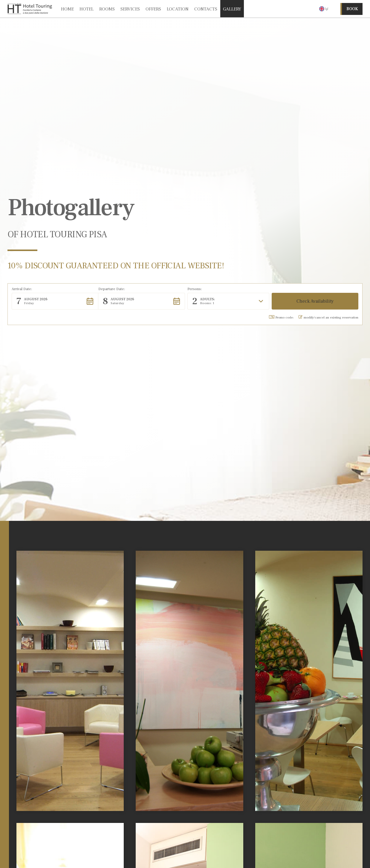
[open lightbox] (70, 681)
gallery (232, 9)
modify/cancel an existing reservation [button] (328, 317)
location (178, 9)
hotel (87, 9)
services (130, 9)
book (352, 9)
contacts (206, 9)
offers (153, 9)
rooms (107, 9)
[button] (324, 9)
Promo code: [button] (281, 317)
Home (67, 9)
